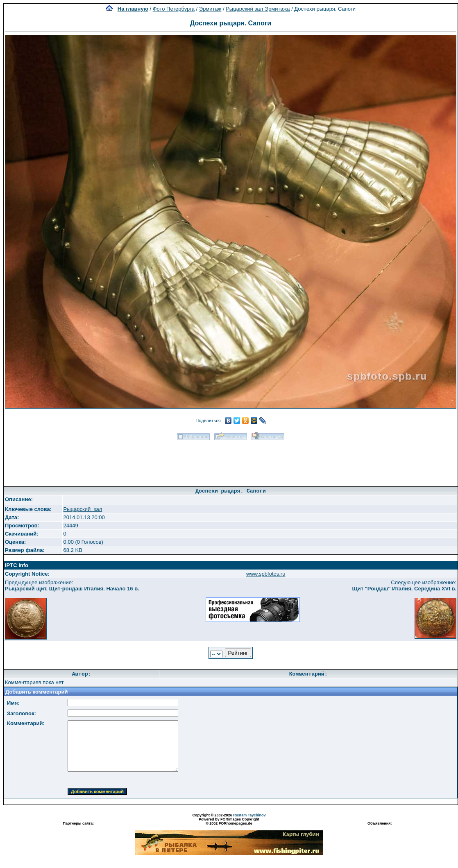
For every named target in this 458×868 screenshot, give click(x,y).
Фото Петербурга (174, 9)
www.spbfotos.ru (266, 574)
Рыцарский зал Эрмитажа (258, 9)
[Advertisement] (231, 461)
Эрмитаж (210, 9)
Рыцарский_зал (83, 509)
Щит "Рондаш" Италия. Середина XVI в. (404, 589)
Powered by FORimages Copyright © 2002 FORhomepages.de (229, 821)
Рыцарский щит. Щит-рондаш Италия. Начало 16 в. (72, 589)
